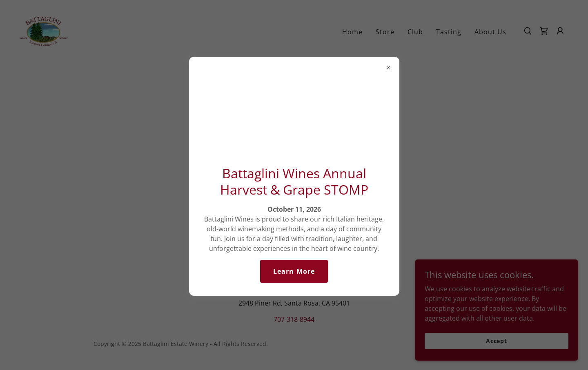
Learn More (294, 271)
